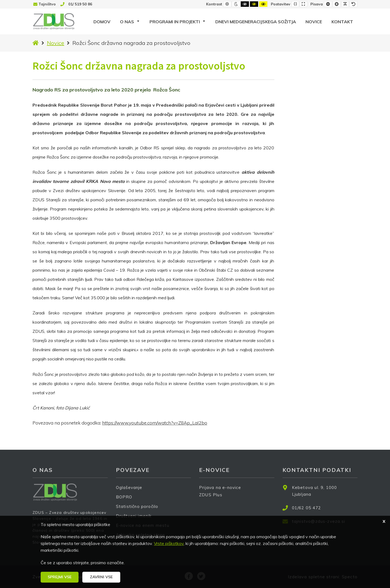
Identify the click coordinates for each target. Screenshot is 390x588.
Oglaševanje (129, 487)
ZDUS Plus (213, 498)
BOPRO (124, 497)
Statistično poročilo (137, 506)
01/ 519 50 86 (80, 4)
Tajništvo (47, 4)
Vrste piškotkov (169, 543)
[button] (60, 577)
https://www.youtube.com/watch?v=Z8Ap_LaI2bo (155, 423)
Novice (56, 43)
